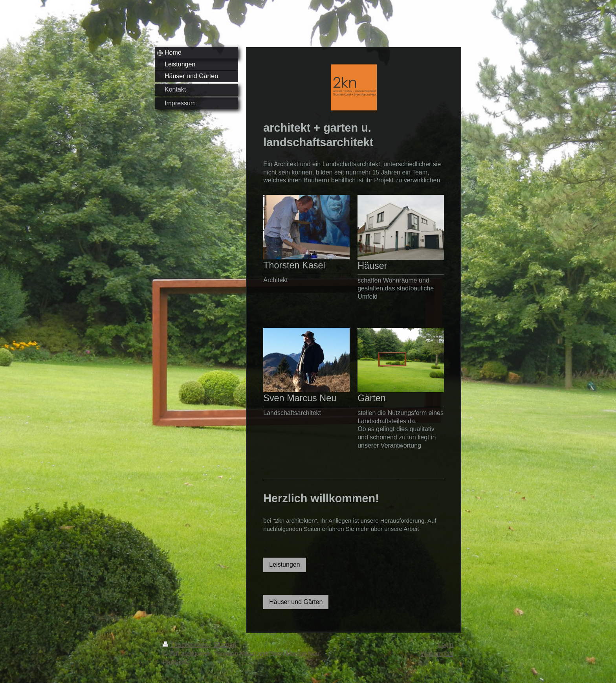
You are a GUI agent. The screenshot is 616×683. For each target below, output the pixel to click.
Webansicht (437, 654)
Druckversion (186, 645)
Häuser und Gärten (296, 602)
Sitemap (225, 645)
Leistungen (284, 565)
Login (446, 645)
